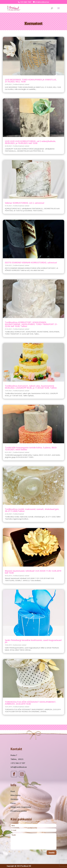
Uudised (27, 84)
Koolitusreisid (17, 645)
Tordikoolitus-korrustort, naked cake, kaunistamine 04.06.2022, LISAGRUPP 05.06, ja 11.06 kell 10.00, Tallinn (31, 387)
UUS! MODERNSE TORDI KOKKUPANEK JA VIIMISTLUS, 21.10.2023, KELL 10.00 (31, 81)
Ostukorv (14, 799)
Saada (52, 853)
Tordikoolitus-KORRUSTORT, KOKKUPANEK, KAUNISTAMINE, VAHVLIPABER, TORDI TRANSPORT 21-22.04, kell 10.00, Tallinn (31, 324)
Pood (13, 791)
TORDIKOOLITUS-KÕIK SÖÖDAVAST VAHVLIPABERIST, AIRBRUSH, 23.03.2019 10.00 (31, 703)
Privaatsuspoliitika (19, 811)
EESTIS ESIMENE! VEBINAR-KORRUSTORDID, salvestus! (31, 263)
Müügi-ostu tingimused (21, 807)
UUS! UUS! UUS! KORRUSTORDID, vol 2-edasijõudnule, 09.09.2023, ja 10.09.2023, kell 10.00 (30, 142)
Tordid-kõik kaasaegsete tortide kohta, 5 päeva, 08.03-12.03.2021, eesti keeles (31, 448)
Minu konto (15, 795)
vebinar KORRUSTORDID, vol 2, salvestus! (25, 203)
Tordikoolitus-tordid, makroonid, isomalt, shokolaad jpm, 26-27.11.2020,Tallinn (32, 510)
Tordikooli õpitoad (18, 84)
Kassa (13, 803)
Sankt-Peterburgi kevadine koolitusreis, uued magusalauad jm (33, 641)
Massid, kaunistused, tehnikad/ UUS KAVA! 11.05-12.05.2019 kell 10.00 (33, 572)
